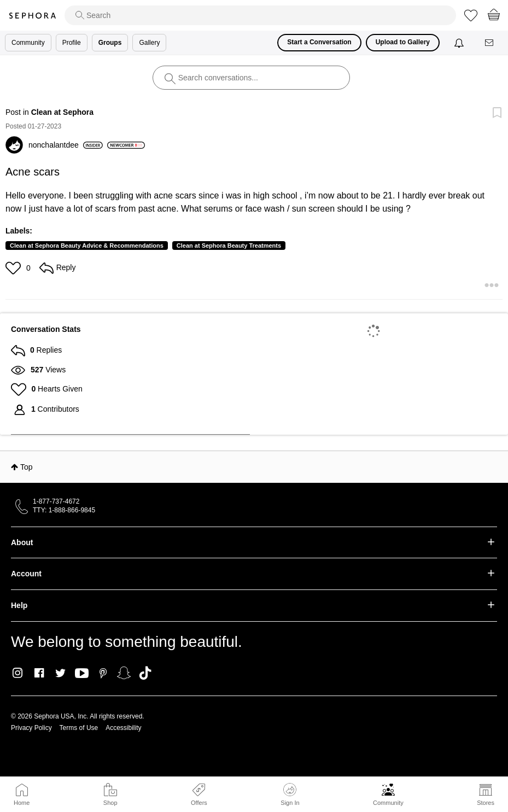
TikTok (145, 673)
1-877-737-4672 (56, 501)
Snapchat (124, 673)
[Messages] (490, 43)
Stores (486, 803)
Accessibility (123, 728)
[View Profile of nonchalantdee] (66, 145)
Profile (72, 43)
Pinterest (103, 673)
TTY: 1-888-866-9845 (64, 510)
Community (388, 803)
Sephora (32, 16)
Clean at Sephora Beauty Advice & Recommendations (87, 246)
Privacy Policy (31, 728)
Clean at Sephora (62, 112)
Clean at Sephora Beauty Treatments (229, 246)
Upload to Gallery (403, 42)
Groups (110, 43)
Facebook (39, 673)
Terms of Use (79, 728)
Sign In (290, 795)
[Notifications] (460, 43)
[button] (14, 268)
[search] (260, 15)
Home (22, 803)
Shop (110, 803)
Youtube (82, 674)
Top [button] (27, 467)
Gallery (149, 43)
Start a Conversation (319, 42)
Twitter (60, 673)
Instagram (18, 673)
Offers (199, 803)
